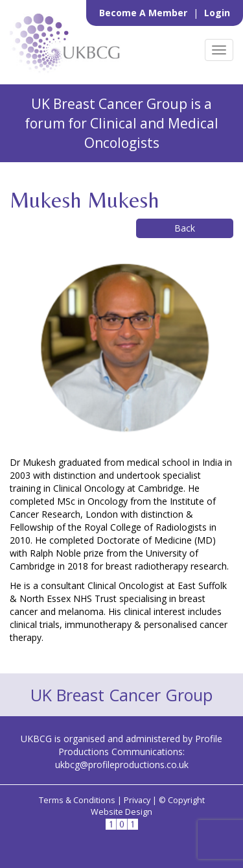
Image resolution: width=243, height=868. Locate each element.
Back (185, 228)
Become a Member (145, 13)
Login (217, 13)
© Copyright (182, 800)
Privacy (137, 800)
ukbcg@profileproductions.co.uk (122, 765)
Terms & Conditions (77, 800)
